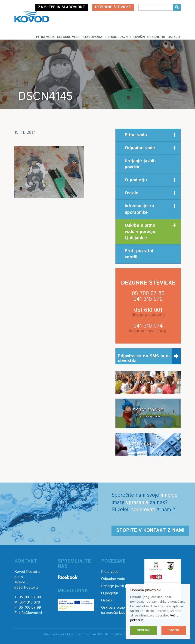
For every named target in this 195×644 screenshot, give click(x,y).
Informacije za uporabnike (139, 209)
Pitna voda (45, 37)
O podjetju (156, 37)
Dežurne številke (113, 7)
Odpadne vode (69, 37)
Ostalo (174, 37)
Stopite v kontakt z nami (150, 531)
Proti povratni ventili (139, 254)
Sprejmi (143, 630)
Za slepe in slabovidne (62, 7)
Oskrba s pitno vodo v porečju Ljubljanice (140, 232)
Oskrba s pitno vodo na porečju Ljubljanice (118, 610)
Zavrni (174, 630)
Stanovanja (92, 37)
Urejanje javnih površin (125, 37)
